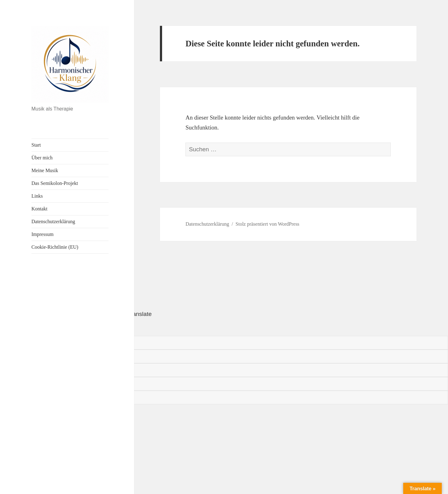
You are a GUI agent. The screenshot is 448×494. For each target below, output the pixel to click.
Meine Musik (45, 170)
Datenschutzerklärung (53, 221)
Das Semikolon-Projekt (55, 183)
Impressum (42, 234)
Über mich (42, 158)
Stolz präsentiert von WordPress (267, 224)
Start (36, 145)
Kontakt (40, 209)
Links (37, 196)
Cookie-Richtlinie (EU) (55, 247)
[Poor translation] (40, 327)
